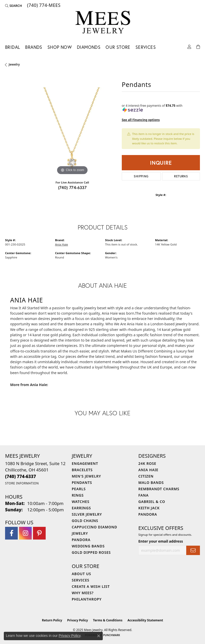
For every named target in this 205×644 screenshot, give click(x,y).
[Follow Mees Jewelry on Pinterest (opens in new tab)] (39, 533)
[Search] (14, 6)
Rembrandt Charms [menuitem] (159, 489)
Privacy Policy (78, 620)
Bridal (13, 47)
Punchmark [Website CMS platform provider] (112, 635)
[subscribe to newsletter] (193, 550)
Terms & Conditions (108, 620)
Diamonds (89, 47)
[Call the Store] (21, 476)
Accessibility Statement (145, 620)
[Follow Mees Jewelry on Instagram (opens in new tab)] (25, 533)
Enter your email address (161, 541)
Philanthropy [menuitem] (87, 599)
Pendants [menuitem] (82, 482)
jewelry (14, 64)
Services (146, 47)
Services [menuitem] (81, 580)
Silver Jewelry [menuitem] (87, 514)
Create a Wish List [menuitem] (91, 586)
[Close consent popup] (99, 636)
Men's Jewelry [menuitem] (87, 476)
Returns (181, 176)
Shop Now (60, 47)
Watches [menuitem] (81, 502)
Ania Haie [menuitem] (148, 470)
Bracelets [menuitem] (82, 470)
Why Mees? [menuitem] (83, 593)
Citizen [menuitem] (146, 476)
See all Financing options (141, 120)
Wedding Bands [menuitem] (88, 546)
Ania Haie (62, 244)
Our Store (118, 47)
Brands (34, 47)
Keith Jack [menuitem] (149, 508)
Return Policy (52, 620)
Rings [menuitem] (78, 495)
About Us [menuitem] (81, 574)
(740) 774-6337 (72, 187)
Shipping (141, 176)
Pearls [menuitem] (79, 489)
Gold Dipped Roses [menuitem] (91, 552)
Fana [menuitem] (143, 495)
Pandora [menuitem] (81, 540)
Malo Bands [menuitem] (151, 482)
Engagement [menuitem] (85, 463)
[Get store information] (22, 483)
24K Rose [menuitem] (147, 463)
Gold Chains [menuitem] (85, 521)
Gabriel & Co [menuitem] (152, 502)
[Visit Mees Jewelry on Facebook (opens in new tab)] (11, 533)
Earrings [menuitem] (81, 508)
